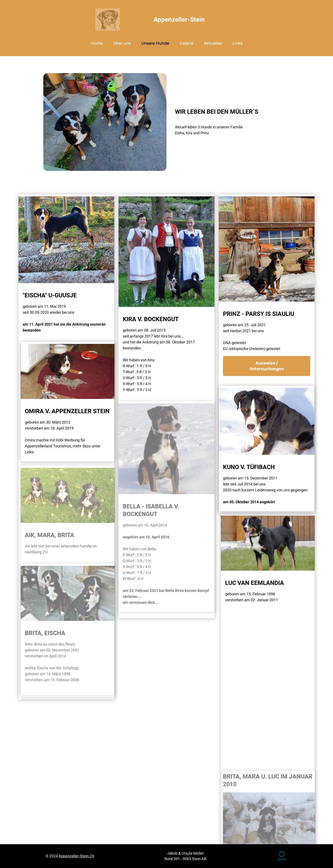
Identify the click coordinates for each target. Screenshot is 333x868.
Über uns (122, 43)
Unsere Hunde (155, 43)
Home (97, 43)
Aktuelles (213, 43)
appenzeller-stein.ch (76, 856)
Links (237, 43)
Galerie (186, 43)
